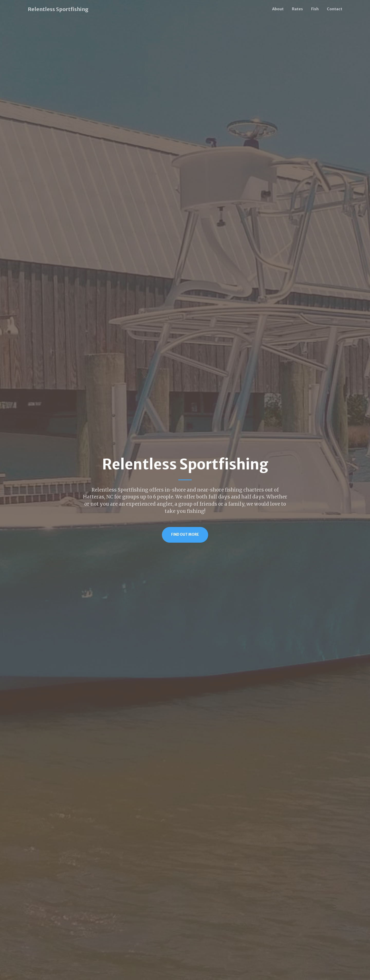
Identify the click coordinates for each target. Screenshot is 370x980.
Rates (297, 9)
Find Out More (185, 535)
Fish (315, 9)
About (278, 9)
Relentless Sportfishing (58, 9)
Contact (335, 9)
